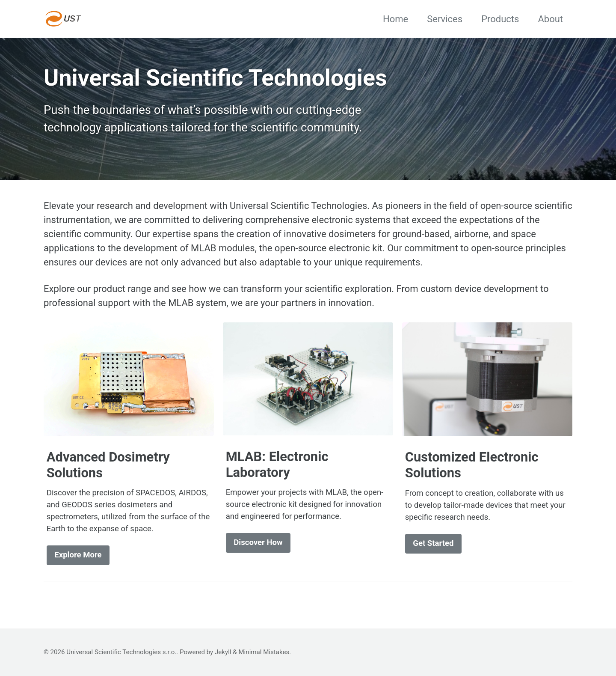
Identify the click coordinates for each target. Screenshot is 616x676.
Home (395, 19)
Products (500, 19)
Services (445, 19)
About (550, 19)
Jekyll (223, 652)
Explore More (78, 555)
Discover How (258, 542)
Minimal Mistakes (264, 652)
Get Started (433, 543)
